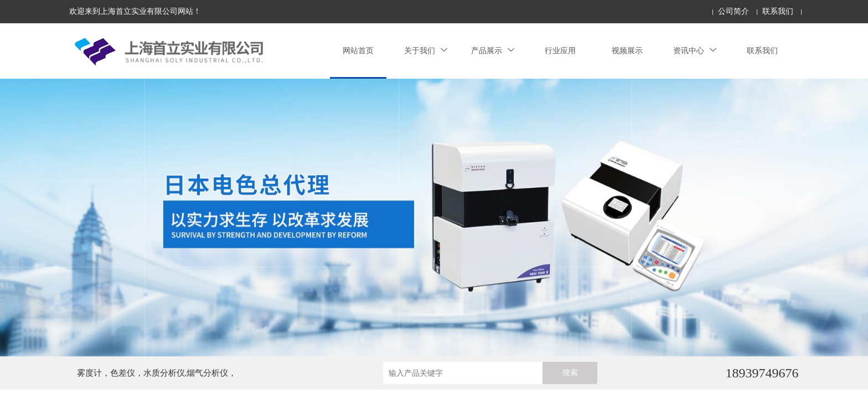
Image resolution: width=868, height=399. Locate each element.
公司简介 (733, 11)
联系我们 (778, 11)
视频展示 (627, 51)
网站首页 (358, 51)
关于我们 (426, 51)
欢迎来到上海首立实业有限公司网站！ (135, 11)
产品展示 (493, 51)
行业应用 (560, 51)
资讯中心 (695, 51)
